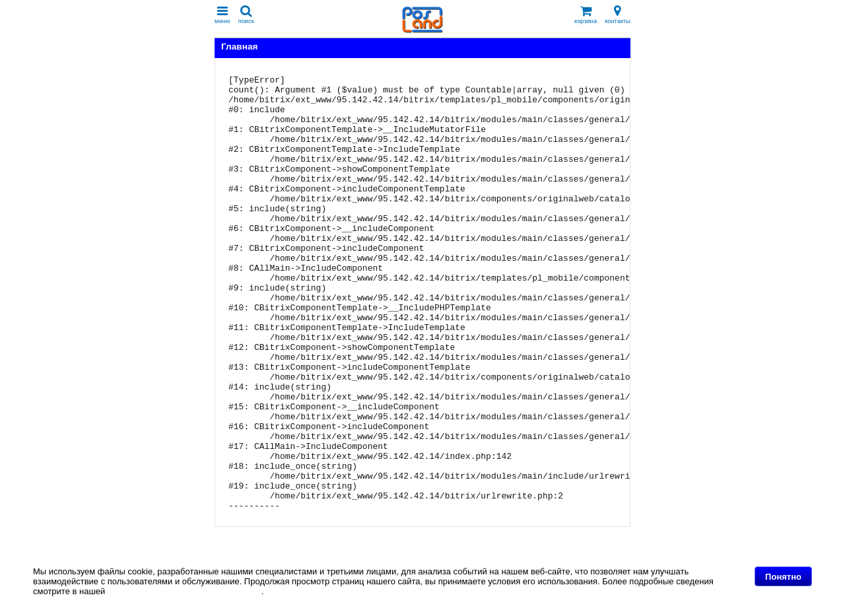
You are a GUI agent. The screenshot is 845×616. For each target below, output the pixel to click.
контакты (618, 15)
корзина (586, 15)
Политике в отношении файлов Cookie (185, 591)
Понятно (783, 577)
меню (222, 15)
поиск (246, 15)
